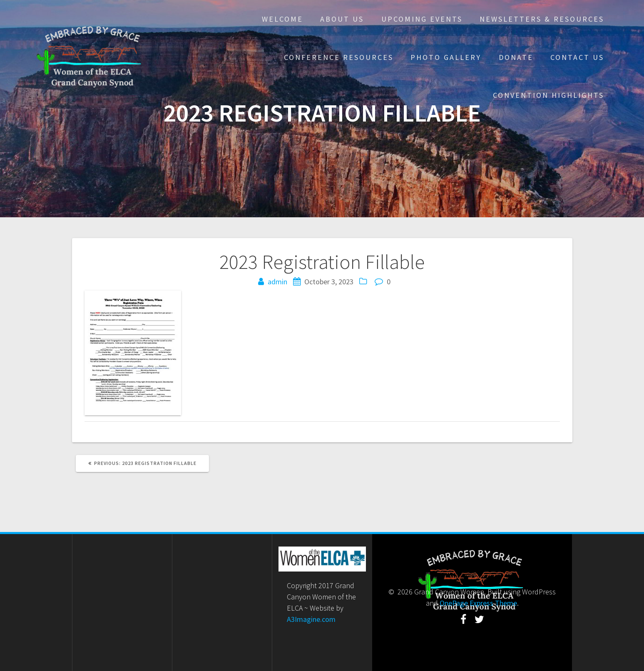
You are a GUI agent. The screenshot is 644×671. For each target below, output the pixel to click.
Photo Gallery (446, 57)
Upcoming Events (422, 19)
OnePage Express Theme (478, 603)
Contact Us (577, 57)
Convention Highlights (548, 95)
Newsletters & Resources (542, 19)
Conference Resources (339, 57)
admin (277, 282)
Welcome (282, 19)
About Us (342, 19)
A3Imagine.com (311, 619)
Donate (516, 57)
